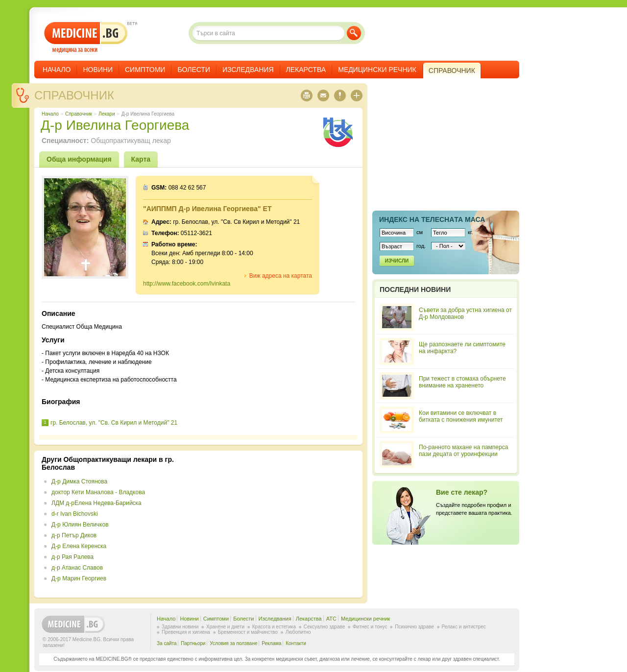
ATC (331, 619)
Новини (98, 70)
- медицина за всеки (86, 37)
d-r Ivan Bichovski (75, 514)
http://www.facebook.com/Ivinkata (187, 284)
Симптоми (145, 70)
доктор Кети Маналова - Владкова (98, 492)
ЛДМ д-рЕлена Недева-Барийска (96, 503)
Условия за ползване (233, 643)
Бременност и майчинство (248, 632)
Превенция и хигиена (186, 632)
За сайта (167, 643)
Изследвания (248, 70)
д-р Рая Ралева (72, 557)
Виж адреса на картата (281, 276)
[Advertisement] (275, 524)
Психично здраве (414, 627)
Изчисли (397, 261)
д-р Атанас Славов (77, 568)
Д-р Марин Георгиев (79, 578)
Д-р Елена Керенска (79, 546)
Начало (57, 70)
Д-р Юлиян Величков (80, 525)
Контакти (296, 643)
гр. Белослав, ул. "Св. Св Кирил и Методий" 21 (114, 423)
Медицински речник (377, 70)
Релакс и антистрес (464, 627)
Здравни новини (180, 627)
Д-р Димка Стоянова (79, 481)
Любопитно (298, 632)
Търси (354, 33)
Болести (194, 70)
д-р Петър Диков (74, 535)
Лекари (107, 114)
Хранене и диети (225, 627)
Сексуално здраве (325, 627)
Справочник (74, 95)
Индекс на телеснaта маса (432, 219)
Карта (141, 159)
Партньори (193, 643)
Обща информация (79, 159)
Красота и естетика (274, 627)
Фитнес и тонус (370, 627)
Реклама (271, 643)
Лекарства (306, 70)
